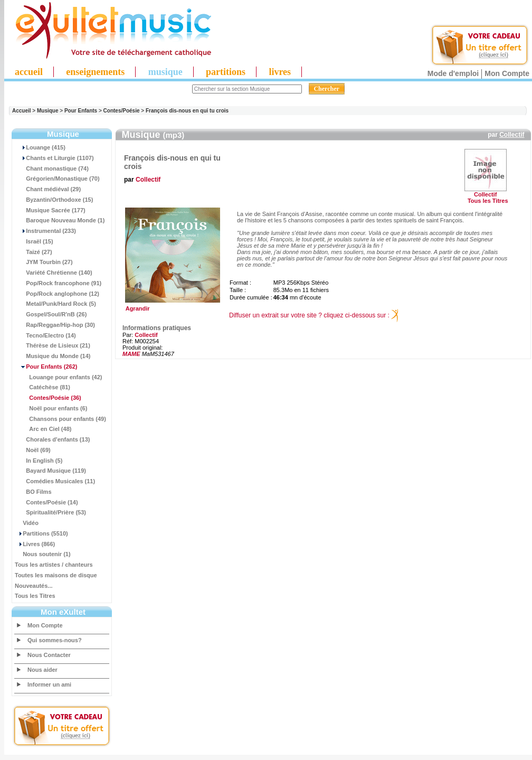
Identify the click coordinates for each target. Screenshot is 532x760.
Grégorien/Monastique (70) (57, 179)
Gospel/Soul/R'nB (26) (51, 314)
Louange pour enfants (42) (58, 377)
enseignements (95, 72)
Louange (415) (40, 147)
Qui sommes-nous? (55, 640)
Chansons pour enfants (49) (60, 419)
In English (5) (39, 461)
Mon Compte (507, 73)
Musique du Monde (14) (53, 356)
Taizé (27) (34, 252)
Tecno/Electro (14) (45, 335)
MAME (131, 354)
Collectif (512, 135)
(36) (48, 398)
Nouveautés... (34, 586)
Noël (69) (33, 450)
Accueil (22, 111)
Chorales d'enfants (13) (52, 439)
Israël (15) (34, 241)
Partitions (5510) (41, 533)
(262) (46, 367)
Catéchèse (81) (42, 387)
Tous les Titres (35, 596)
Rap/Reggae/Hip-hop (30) (55, 325)
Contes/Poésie (122, 111)
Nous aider (42, 670)
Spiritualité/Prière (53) (50, 512)
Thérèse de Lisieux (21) (53, 345)
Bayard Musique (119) (50, 471)
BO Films (33, 492)
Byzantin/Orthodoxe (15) (54, 200)
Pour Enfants (81, 111)
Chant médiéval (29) (48, 189)
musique (165, 72)
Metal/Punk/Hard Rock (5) (55, 304)
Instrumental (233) (45, 231)
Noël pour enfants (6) (51, 408)
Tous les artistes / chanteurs (54, 565)
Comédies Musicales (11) (55, 481)
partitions (226, 72)
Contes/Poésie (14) (46, 502)
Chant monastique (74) (52, 168)
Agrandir (171, 306)
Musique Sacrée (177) (50, 210)
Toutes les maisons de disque (56, 575)
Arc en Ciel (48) (43, 429)
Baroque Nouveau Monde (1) (60, 220)
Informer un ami (49, 684)
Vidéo (27, 523)
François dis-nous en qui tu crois (187, 111)
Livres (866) (35, 544)
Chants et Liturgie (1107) (54, 158)
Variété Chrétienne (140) (54, 273)
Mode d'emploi (453, 73)
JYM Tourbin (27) (44, 262)
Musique (48, 111)
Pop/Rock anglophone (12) (57, 294)
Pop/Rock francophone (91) (58, 283)
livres (280, 72)
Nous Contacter (49, 655)
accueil (29, 72)
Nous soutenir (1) (43, 554)
